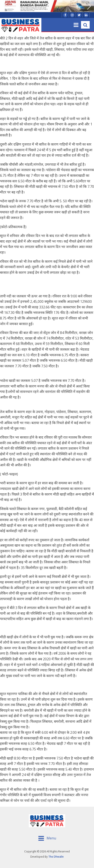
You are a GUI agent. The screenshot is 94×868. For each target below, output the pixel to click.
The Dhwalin (56, 857)
